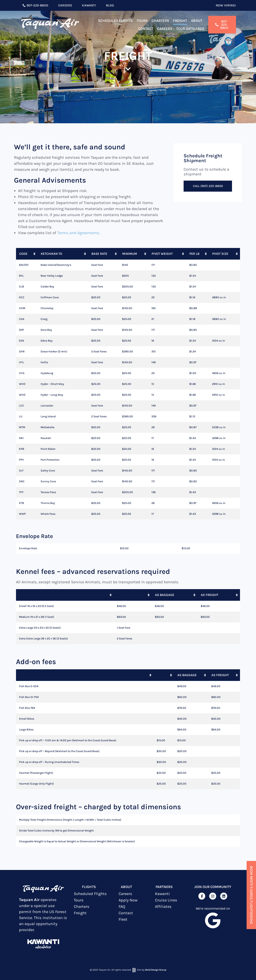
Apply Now (128, 900)
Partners (164, 887)
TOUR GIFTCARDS (190, 29)
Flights (89, 887)
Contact (146, 29)
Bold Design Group (156, 970)
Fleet (123, 919)
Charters (160, 21)
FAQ (122, 907)
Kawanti (162, 894)
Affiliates (163, 907)
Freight (180, 21)
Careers (165, 29)
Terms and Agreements (78, 233)
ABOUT (126, 887)
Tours (142, 21)
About (197, 21)
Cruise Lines (166, 900)
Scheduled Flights (115, 21)
